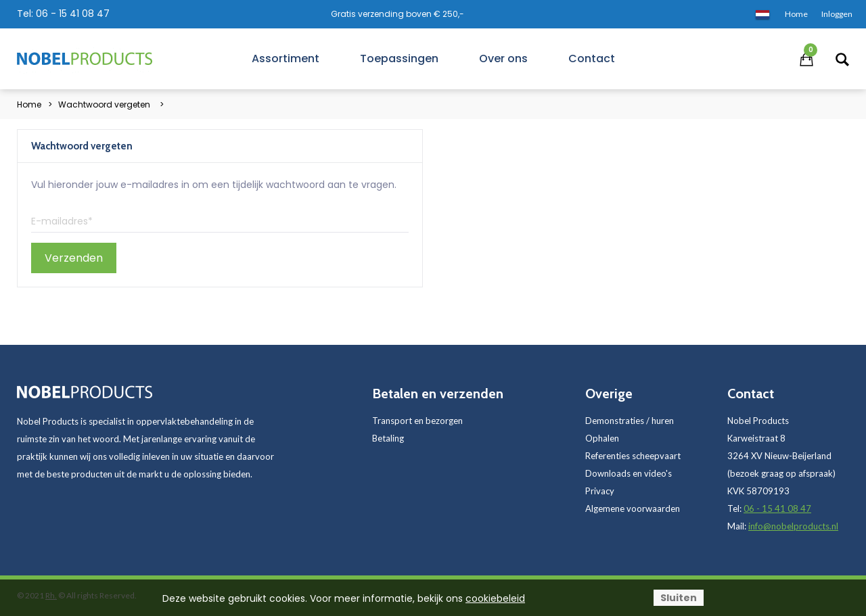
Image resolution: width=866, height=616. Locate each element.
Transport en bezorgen (417, 421)
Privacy (600, 491)
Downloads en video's (629, 473)
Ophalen (602, 438)
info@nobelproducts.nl (793, 526)
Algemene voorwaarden (633, 508)
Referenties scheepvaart (633, 456)
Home (29, 104)
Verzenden (74, 258)
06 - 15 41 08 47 (73, 14)
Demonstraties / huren (630, 421)
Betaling (388, 438)
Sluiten (679, 598)
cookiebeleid (495, 598)
